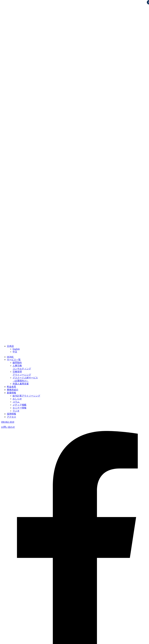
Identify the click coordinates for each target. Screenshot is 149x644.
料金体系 (11, 387)
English (16, 349)
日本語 (10, 346)
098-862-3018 (8, 422)
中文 (15, 352)
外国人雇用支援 (21, 384)
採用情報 (11, 414)
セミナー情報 (20, 408)
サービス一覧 (14, 360)
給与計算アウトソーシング (26, 396)
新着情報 (11, 393)
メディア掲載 (20, 405)
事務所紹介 (13, 390)
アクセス (11, 417)
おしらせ (17, 399)
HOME (10, 357)
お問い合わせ (8, 427)
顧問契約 (17, 363)
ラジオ (16, 411)
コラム (16, 402)
